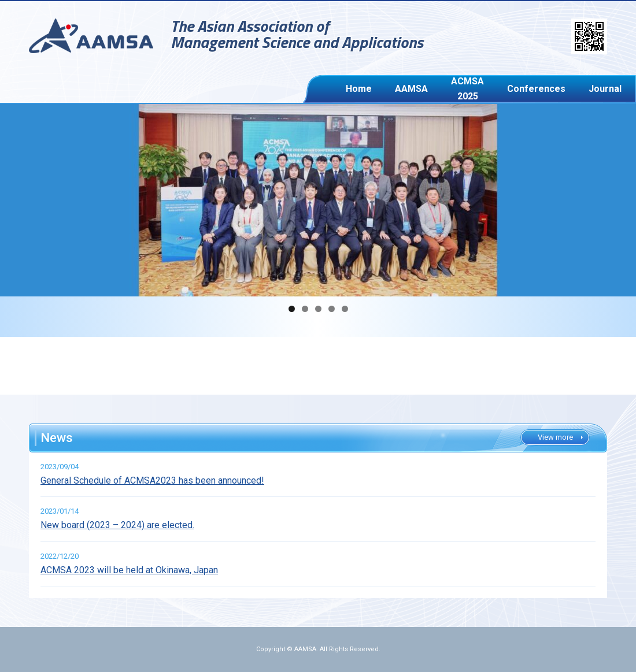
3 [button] (318, 309)
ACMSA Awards (574, 89)
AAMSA (375, 89)
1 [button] (292, 309)
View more (555, 437)
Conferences (477, 89)
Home (345, 89)
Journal (523, 89)
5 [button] (345, 309)
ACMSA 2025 (419, 89)
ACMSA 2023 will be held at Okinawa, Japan (129, 570)
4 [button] (332, 309)
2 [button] (305, 309)
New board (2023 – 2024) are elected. (117, 525)
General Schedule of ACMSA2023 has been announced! (152, 480)
